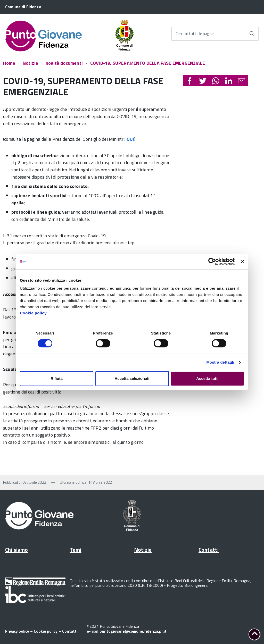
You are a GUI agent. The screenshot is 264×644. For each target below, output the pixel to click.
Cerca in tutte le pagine (195, 34)
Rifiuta (57, 378)
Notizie (30, 63)
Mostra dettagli (220, 362)
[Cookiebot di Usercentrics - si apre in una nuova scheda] (212, 262)
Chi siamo (16, 550)
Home (9, 63)
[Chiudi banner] (242, 262)
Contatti (209, 550)
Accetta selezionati (132, 378)
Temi (76, 550)
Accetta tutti (207, 378)
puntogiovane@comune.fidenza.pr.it (133, 631)
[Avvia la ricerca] (252, 34)
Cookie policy (33, 313)
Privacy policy (17, 631)
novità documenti (64, 63)
